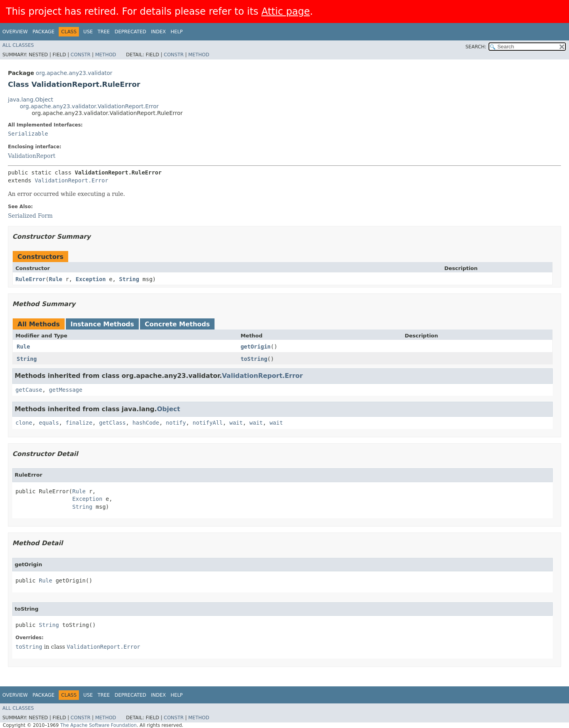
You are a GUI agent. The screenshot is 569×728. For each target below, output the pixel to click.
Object (169, 409)
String (129, 279)
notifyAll (208, 423)
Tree (104, 32)
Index (159, 32)
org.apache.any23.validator (74, 73)
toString (254, 359)
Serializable (28, 134)
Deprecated (130, 32)
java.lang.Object (31, 100)
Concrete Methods (177, 324)
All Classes (18, 45)
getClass (112, 423)
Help (177, 32)
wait (236, 423)
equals (49, 423)
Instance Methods (102, 324)
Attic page (285, 11)
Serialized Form (30, 216)
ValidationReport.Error (71, 180)
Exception (91, 279)
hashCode (146, 423)
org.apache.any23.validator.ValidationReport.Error (89, 106)
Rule (56, 279)
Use (88, 32)
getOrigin (256, 347)
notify (176, 423)
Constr (80, 55)
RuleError (31, 279)
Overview (15, 32)
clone (24, 423)
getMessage (65, 390)
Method (106, 55)
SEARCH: (476, 47)
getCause (29, 390)
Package (43, 32)
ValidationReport (32, 156)
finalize (79, 423)
